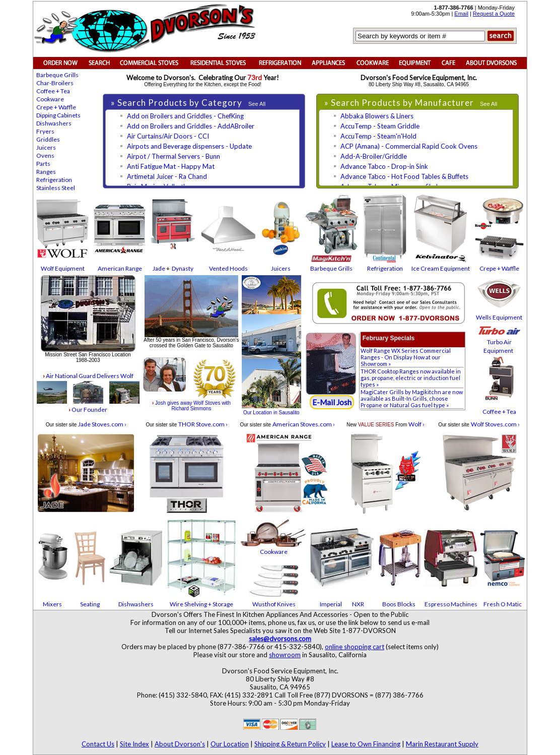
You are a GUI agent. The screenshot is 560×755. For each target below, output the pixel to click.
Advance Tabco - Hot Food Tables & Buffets (404, 176)
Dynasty (183, 268)
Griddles (48, 139)
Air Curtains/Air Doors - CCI (168, 136)
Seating (90, 604)
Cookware (50, 99)
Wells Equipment (499, 317)
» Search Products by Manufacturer (400, 103)
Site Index (134, 744)
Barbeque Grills (57, 75)
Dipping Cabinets (58, 115)
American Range (120, 268)
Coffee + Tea (53, 91)
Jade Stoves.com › (102, 424)
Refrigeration (54, 180)
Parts (43, 164)
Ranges (46, 172)
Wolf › (416, 424)
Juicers (46, 147)
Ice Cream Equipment (441, 268)
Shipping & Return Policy (290, 744)
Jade (159, 268)
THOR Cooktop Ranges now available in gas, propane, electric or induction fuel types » (411, 378)
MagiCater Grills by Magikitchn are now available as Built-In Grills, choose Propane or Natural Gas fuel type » (412, 398)
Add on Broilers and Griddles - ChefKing (185, 116)
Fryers (45, 131)
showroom (285, 655)
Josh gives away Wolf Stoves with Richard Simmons (191, 406)
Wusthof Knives (274, 604)
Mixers (52, 604)
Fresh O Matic (503, 604)
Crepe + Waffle (56, 107)
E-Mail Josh (332, 402)
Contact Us (98, 744)
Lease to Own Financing (366, 744)
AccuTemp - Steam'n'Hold (378, 136)
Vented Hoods (228, 268)
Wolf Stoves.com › (495, 424)
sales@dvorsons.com (280, 639)
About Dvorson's (180, 744)
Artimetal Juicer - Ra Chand (167, 176)
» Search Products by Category (178, 103)
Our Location (230, 744)
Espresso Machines (451, 604)
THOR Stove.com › (203, 424)
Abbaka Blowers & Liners (377, 116)
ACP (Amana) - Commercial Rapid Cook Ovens (409, 146)
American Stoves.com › (304, 424)
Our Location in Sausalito (271, 413)
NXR (358, 604)
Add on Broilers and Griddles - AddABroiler (191, 126)
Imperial (331, 604)
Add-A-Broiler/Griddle (374, 156)
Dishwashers (54, 123)
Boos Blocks (399, 604)
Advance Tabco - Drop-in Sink (384, 166)
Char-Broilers (55, 83)
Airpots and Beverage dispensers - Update (189, 146)
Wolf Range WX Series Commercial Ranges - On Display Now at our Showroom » (406, 357)
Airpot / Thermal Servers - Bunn (173, 156)
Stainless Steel (56, 188)
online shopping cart (355, 647)
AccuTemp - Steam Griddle (380, 126)
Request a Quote (494, 14)
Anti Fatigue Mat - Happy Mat (171, 166)
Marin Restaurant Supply (442, 744)
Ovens (45, 155)
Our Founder (88, 410)
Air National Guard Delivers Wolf (88, 376)
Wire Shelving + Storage (201, 604)
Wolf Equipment (63, 268)
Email (461, 14)
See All (257, 104)
